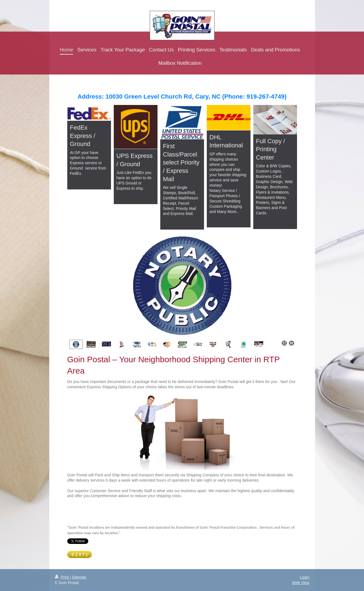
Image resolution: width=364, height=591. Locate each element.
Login (304, 577)
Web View (301, 583)
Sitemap (79, 577)
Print (62, 577)
